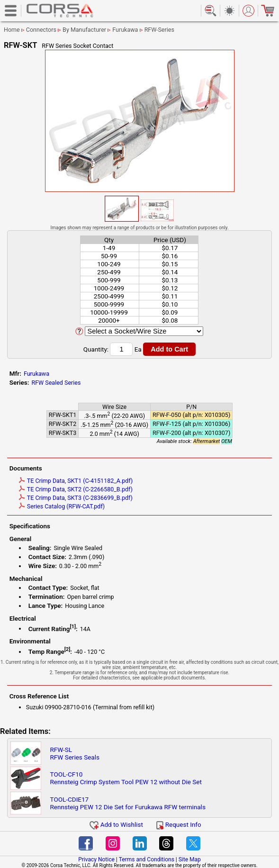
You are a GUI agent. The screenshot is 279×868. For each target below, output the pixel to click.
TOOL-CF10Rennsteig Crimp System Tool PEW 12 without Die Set (126, 778)
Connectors (41, 30)
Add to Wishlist (116, 824)
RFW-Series (159, 30)
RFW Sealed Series (56, 383)
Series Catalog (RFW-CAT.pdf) (62, 506)
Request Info (179, 824)
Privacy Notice (96, 859)
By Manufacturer (84, 30)
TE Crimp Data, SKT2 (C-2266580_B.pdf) (76, 489)
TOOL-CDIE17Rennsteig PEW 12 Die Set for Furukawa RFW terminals (128, 803)
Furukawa (125, 30)
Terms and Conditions (147, 859)
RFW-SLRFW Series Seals (75, 753)
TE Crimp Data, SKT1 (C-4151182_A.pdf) (76, 481)
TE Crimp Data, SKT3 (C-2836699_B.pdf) (76, 498)
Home (12, 30)
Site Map (190, 859)
